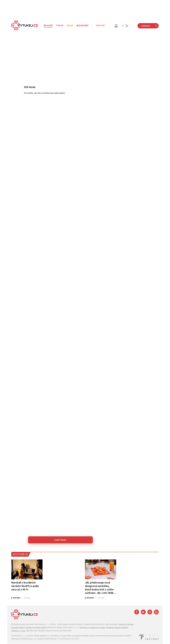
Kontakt (101, 26)
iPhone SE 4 (68, 639)
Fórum (60, 26)
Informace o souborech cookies (93, 628)
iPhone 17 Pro (56, 639)
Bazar (70, 26)
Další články (60, 540)
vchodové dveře (43, 639)
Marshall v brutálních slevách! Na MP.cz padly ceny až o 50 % (25, 586)
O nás (23, 631)
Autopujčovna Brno (124, 636)
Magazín (48, 26)
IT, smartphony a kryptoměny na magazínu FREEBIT (68, 636)
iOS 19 (76, 639)
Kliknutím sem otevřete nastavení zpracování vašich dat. (49, 631)
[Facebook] (137, 612)
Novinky (17, 598)
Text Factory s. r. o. (42, 624)
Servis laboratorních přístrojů (102, 636)
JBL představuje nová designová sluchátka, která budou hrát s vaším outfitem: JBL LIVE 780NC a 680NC (100, 588)
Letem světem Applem (37, 636)
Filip (27, 598)
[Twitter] (143, 612)
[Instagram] (150, 612)
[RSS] (156, 612)
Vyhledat (150, 26)
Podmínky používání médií (35, 628)
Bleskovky (83, 26)
